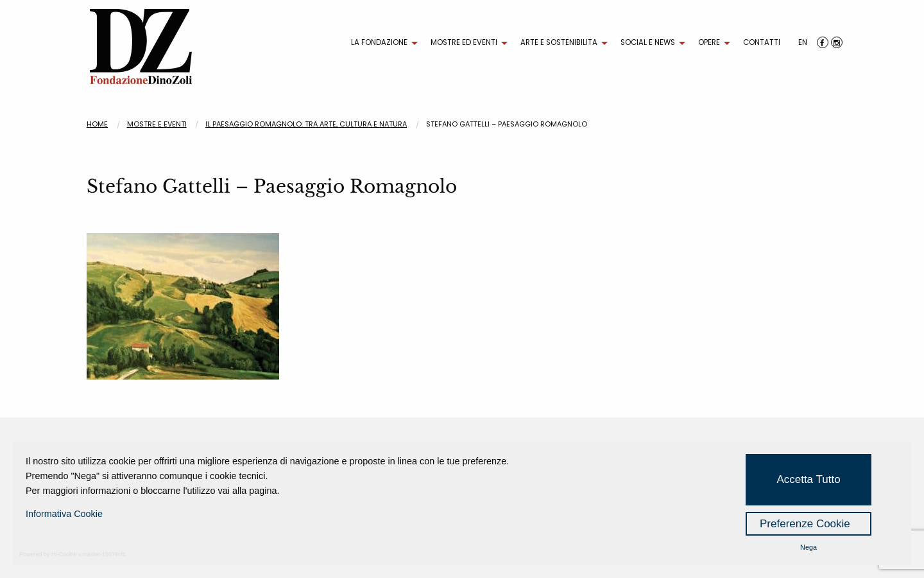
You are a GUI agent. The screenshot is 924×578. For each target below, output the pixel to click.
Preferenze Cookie (805, 524)
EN (803, 42)
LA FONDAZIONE (379, 42)
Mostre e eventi (157, 124)
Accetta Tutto (808, 479)
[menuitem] (381, 43)
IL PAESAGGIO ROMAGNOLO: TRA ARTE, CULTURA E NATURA (306, 124)
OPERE (709, 42)
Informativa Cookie (64, 514)
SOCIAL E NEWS (648, 42)
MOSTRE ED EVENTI (464, 42)
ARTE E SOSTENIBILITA (559, 42)
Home (97, 124)
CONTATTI (762, 42)
